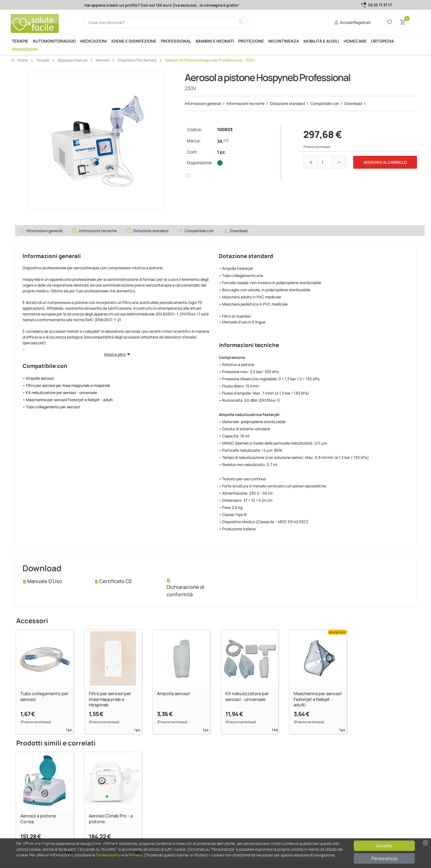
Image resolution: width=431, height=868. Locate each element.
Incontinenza (284, 41)
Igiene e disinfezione (134, 41)
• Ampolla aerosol (38, 378)
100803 (225, 130)
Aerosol (103, 60)
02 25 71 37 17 (380, 5)
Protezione (251, 41)
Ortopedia (382, 41)
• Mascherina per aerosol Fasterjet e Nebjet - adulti (68, 400)
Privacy (136, 855)
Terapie (20, 41)
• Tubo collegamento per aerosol (51, 407)
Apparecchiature (73, 60)
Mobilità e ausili (321, 41)
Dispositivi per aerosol (137, 60)
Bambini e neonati (215, 41)
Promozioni (25, 49)
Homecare (355, 41)
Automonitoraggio (54, 41)
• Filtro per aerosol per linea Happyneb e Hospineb (66, 385)
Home (19, 60)
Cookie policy (108, 855)
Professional (176, 41)
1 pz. (222, 152)
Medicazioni (94, 41)
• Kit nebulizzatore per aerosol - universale (60, 393)
